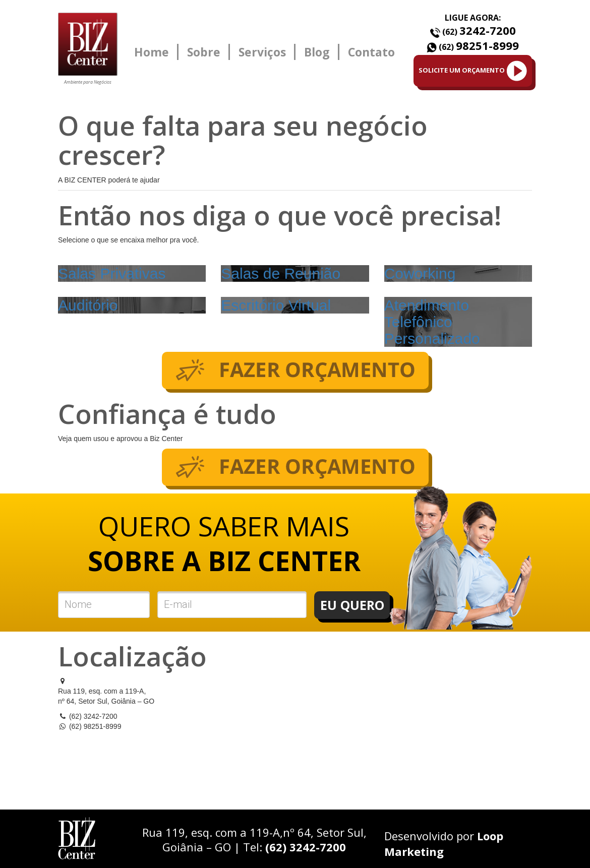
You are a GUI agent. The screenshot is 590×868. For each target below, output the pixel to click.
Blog (317, 52)
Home (152, 52)
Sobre (204, 52)
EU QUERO (352, 605)
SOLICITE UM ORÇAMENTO (473, 71)
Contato (371, 52)
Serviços (262, 52)
